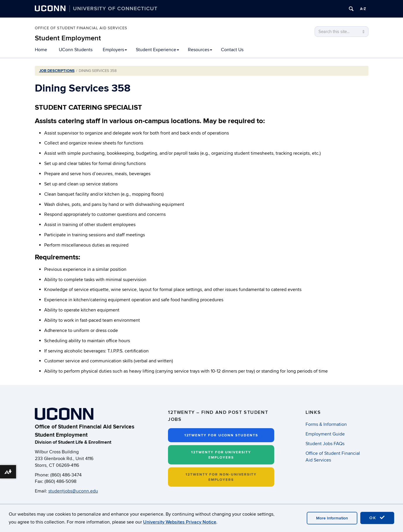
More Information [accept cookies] (332, 518)
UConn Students (76, 50)
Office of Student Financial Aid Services (81, 28)
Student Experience (157, 50)
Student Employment (68, 38)
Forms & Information (326, 424)
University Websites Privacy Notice (180, 522)
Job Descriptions (57, 71)
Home (41, 50)
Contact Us (232, 50)
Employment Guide (325, 434)
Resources (200, 50)
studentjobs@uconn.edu (73, 491)
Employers (115, 50)
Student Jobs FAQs (325, 444)
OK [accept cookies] (377, 518)
